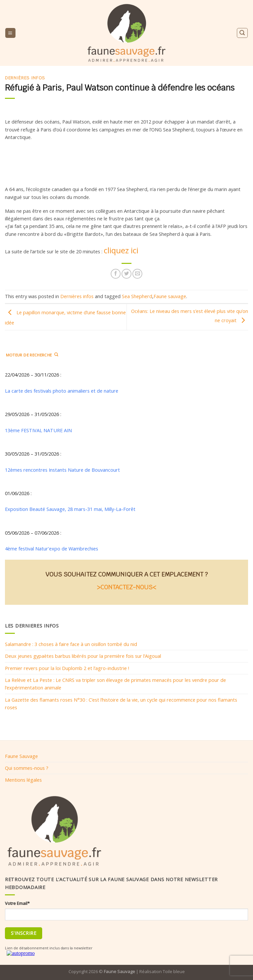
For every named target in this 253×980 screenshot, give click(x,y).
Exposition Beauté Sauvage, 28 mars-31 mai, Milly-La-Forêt (70, 509)
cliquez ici (121, 250)
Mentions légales (23, 780)
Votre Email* (17, 903)
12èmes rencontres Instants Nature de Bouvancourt (62, 469)
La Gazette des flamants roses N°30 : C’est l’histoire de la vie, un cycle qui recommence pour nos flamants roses (121, 703)
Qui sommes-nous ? (27, 768)
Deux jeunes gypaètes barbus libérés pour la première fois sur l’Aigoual (83, 656)
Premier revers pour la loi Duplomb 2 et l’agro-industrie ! (67, 668)
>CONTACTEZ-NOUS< (126, 587)
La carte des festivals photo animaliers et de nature (62, 391)
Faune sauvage (170, 296)
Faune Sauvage (21, 756)
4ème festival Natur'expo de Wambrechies (52, 548)
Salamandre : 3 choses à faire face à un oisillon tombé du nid (71, 644)
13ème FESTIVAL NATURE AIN (38, 430)
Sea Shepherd (137, 296)
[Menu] (10, 33)
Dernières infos (25, 78)
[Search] (242, 33)
